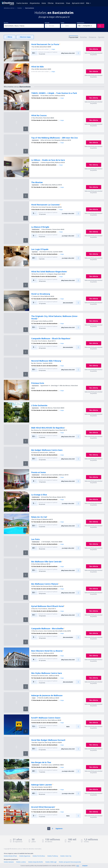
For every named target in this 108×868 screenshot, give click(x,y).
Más (88, 3)
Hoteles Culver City (66, 856)
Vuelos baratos (22, 3)
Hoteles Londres (21, 862)
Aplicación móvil (78, 3)
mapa (53, 49)
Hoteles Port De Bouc (39, 856)
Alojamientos (35, 3)
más (78, 866)
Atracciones (60, 3)
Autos (44, 3)
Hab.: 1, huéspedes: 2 (85, 26)
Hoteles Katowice (9, 862)
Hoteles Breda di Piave (10, 856)
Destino (6, 23)
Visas (68, 3)
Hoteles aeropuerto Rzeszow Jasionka (70, 862)
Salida (63, 23)
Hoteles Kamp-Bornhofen (36, 862)
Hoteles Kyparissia (25, 856)
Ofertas (51, 3)
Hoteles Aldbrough (51, 862)
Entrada (47, 23)
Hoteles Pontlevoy (53, 856)
